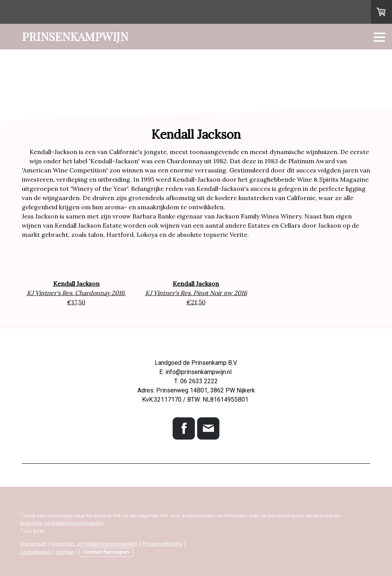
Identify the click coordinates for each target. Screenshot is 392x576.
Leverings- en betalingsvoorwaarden (95, 543)
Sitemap (65, 552)
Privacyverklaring (162, 543)
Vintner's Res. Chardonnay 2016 (81, 293)
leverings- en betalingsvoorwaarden (62, 523)
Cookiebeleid (35, 552)
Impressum (33, 543)
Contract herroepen (106, 552)
